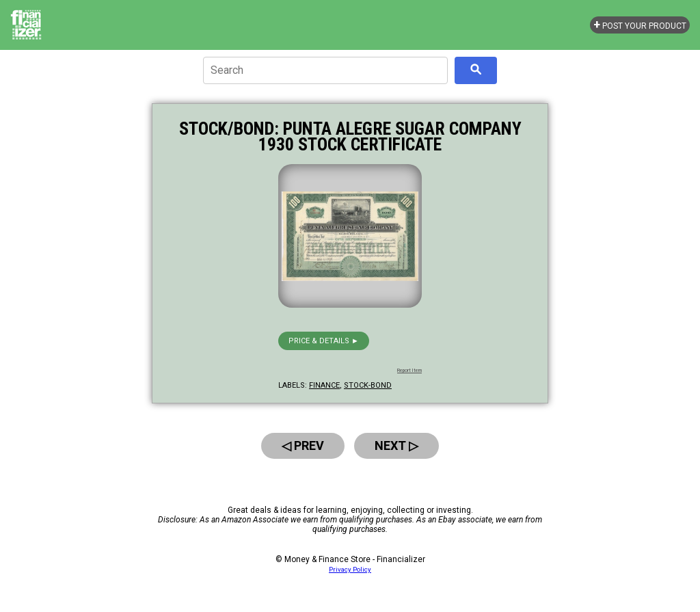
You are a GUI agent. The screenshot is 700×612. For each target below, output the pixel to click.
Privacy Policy (350, 569)
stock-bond (368, 385)
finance (324, 385)
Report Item (409, 371)
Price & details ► (324, 341)
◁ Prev (303, 445)
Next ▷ (396, 445)
